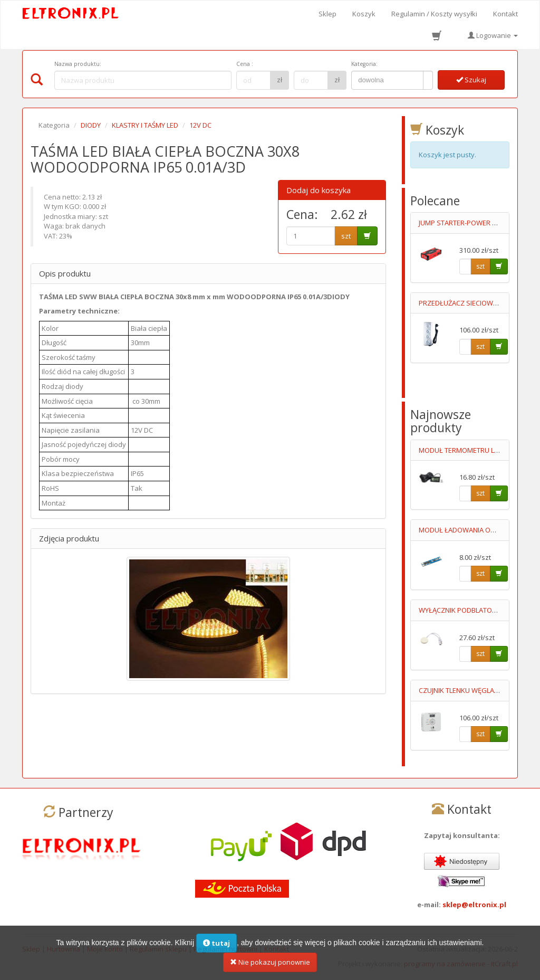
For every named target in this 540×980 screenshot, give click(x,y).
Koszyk (364, 14)
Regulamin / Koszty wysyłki (434, 14)
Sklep (327, 14)
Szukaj (471, 80)
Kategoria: (364, 64)
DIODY (91, 125)
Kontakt (505, 14)
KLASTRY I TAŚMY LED (145, 125)
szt (346, 236)
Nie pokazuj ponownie (270, 965)
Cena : (245, 64)
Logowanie (493, 35)
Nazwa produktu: (78, 64)
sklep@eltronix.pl (474, 905)
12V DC (200, 125)
